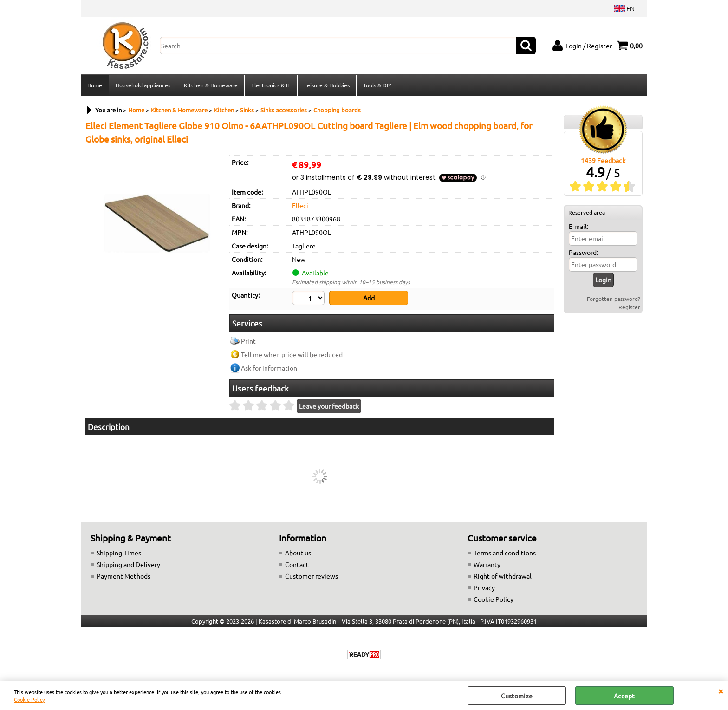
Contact (297, 564)
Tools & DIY (377, 85)
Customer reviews (312, 576)
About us (298, 553)
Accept (624, 696)
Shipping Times (119, 553)
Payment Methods (123, 576)
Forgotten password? (614, 299)
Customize (517, 696)
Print (248, 341)
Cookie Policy (29, 699)
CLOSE (721, 690)
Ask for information (269, 368)
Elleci (300, 205)
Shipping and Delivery (128, 564)
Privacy (484, 587)
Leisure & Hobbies (327, 85)
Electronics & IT (271, 85)
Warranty (487, 564)
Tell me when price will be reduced (292, 354)
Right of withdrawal (503, 576)
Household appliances (143, 85)
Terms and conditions (505, 553)
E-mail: (578, 226)
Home (95, 85)
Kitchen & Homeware (211, 85)
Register (629, 307)
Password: (583, 252)
